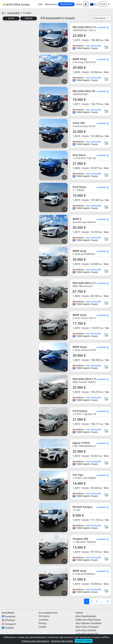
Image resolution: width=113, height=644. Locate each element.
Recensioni (51, 4)
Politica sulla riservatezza (35, 641)
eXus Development (86, 616)
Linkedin (9, 628)
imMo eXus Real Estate (88, 620)
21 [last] (108, 601)
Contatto (44, 620)
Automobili (13, 13)
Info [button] (40, 4)
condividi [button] (103, 27)
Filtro (11, 18)
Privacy (43, 623)
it (109, 4)
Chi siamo (44, 616)
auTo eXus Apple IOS (87, 634)
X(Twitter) (10, 620)
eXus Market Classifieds (89, 623)
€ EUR (103, 4)
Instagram (10, 624)
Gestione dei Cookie (62, 641)
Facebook (10, 616)
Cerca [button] (79, 4)
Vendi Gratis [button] (66, 4)
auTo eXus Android (86, 630)
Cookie (42, 627)
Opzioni (29, 18)
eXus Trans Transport (87, 627)
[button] (94, 4)
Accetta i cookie (84, 641)
